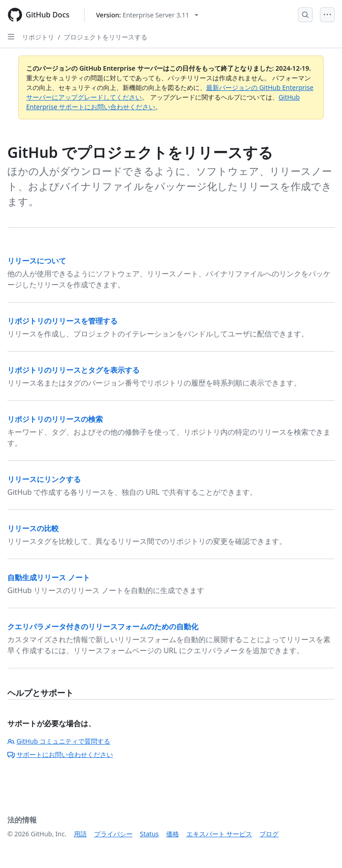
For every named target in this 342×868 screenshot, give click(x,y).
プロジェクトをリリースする (106, 37)
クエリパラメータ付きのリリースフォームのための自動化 (103, 627)
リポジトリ (38, 37)
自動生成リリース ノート (49, 577)
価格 (173, 834)
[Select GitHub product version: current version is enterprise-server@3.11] (147, 15)
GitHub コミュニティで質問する (59, 741)
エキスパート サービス (219, 834)
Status (149, 834)
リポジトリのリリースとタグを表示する (73, 370)
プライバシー (113, 834)
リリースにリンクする (44, 479)
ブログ (269, 834)
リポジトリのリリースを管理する (62, 321)
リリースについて (37, 261)
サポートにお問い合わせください (60, 754)
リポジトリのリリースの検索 (55, 419)
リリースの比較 (33, 528)
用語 (80, 834)
